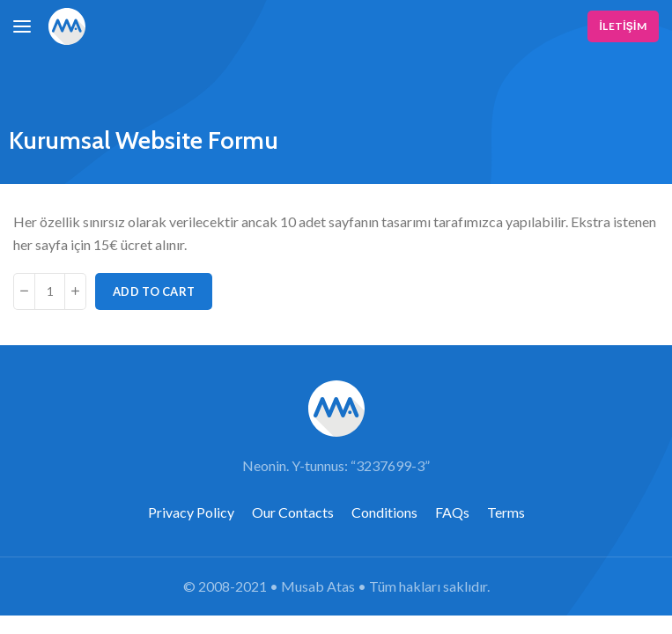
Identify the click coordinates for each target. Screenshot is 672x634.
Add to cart (154, 291)
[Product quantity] (50, 291)
